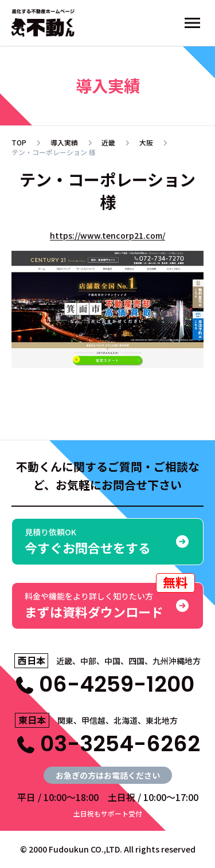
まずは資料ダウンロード (110, 601)
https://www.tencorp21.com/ (107, 235)
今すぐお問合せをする (107, 541)
